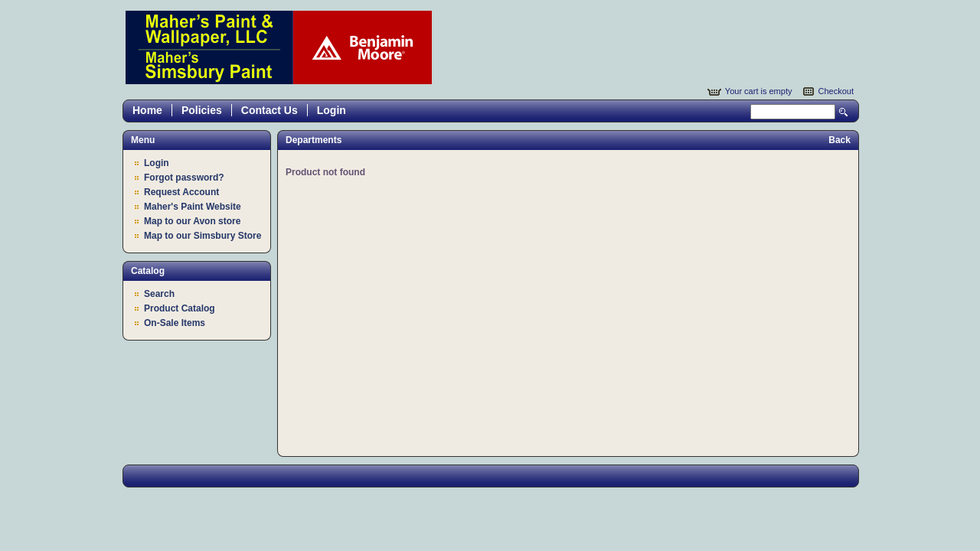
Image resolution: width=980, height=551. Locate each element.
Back (840, 140)
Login (332, 110)
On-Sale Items (175, 323)
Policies (202, 110)
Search (844, 112)
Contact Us (269, 110)
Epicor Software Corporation (279, 47)
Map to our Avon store (192, 221)
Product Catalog (180, 308)
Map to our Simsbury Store (203, 236)
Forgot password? (184, 178)
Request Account (181, 192)
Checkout (836, 91)
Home (147, 110)
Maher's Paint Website (193, 207)
